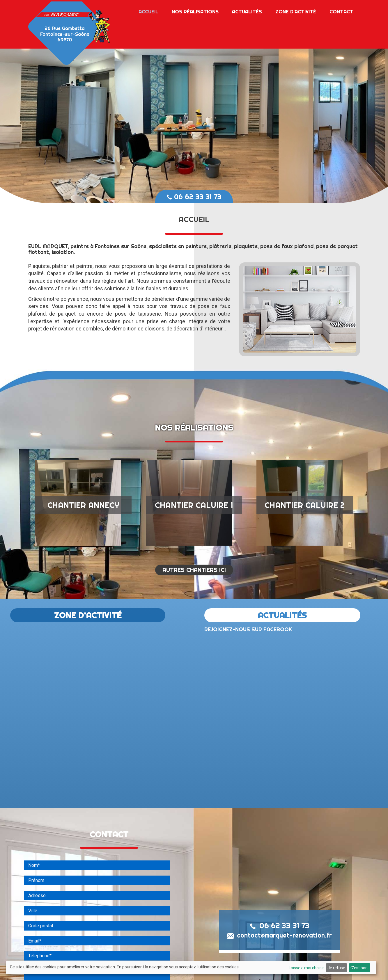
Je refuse (336, 968)
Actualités (247, 10)
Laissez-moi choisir (306, 968)
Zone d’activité (296, 10)
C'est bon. (359, 968)
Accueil (148, 10)
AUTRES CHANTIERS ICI (194, 580)
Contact (341, 10)
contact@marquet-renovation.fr (279, 945)
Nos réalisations (195, 10)
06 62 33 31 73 (194, 197)
